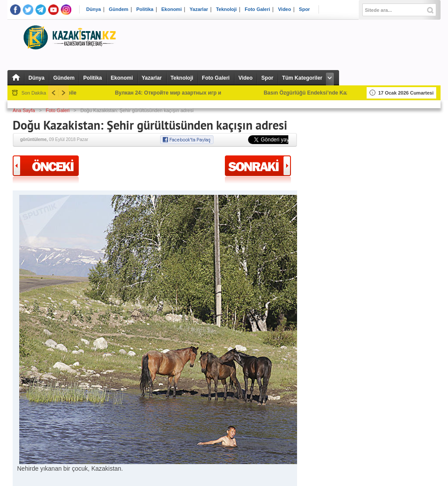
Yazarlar (199, 9)
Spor (304, 9)
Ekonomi (171, 9)
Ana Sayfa (24, 110)
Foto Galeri (257, 9)
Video (284, 9)
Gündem (119, 9)
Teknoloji (226, 9)
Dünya (94, 9)
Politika (145, 9)
